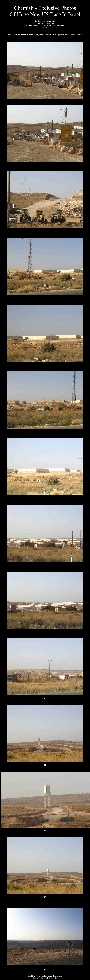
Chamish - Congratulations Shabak (45, 978)
